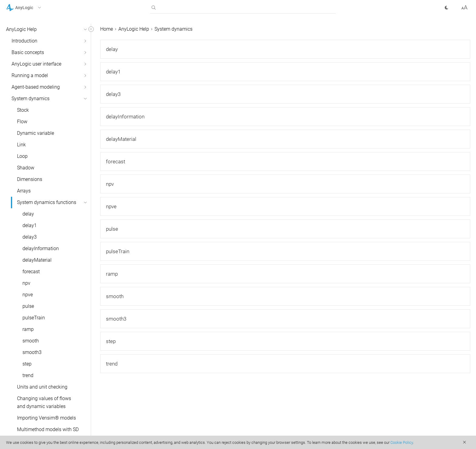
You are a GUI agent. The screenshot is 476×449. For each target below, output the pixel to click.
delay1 (30, 225)
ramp (28, 329)
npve (28, 295)
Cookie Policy (402, 442)
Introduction (24, 41)
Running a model (30, 75)
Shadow (26, 168)
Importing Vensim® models (46, 418)
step (27, 364)
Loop (22, 156)
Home (107, 29)
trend (28, 375)
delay (28, 214)
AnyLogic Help (21, 29)
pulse (28, 306)
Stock (23, 110)
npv (26, 283)
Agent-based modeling (36, 87)
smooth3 (32, 352)
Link (21, 145)
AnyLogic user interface (36, 64)
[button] (31, 8)
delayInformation (41, 248)
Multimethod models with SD (48, 429)
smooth (31, 341)
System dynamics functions (47, 202)
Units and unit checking (42, 387)
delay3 (30, 237)
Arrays (24, 191)
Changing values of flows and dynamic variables (44, 402)
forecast (31, 272)
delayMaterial (37, 260)
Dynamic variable (36, 133)
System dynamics (31, 99)
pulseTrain (34, 318)
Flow (22, 122)
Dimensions (30, 179)
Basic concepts (28, 52)
